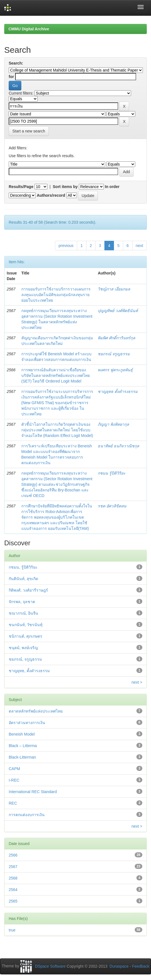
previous (66, 246)
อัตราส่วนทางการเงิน (27, 723)
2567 (13, 867)
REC (13, 803)
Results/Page (21, 187)
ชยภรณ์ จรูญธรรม (114, 354)
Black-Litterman (22, 757)
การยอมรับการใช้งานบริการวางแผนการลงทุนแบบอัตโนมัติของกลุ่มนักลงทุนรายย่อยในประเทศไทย (56, 295)
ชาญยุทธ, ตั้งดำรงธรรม (29, 671)
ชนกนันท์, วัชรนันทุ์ (26, 625)
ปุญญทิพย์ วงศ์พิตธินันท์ (118, 311)
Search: (16, 63)
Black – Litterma (23, 746)
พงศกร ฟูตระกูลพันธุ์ (115, 370)
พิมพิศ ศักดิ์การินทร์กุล (116, 338)
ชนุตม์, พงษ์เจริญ (23, 648)
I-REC (14, 780)
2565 (13, 901)
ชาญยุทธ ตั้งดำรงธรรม (118, 391)
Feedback (141, 966)
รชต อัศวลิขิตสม (112, 506)
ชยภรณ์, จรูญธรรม (25, 659)
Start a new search (29, 131)
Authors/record (51, 195)
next (139, 246)
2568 (13, 878)
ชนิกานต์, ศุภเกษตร (26, 636)
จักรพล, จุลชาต (22, 602)
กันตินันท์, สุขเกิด (23, 579)
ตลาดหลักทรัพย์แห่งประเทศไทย (36, 711)
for (11, 77)
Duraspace (119, 966)
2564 (13, 890)
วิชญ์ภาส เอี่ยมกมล (114, 289)
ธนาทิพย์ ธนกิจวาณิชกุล (118, 446)
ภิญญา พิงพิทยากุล (113, 424)
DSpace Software (50, 966)
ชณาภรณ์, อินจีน (23, 613)
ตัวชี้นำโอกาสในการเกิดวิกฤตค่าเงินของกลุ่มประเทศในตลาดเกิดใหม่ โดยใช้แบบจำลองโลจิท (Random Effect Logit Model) (57, 430)
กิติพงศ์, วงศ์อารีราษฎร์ (28, 590)
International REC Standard (33, 792)
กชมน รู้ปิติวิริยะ (112, 473)
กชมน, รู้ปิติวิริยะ (23, 567)
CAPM (14, 769)
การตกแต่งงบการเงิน (27, 815)
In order (112, 187)
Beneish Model (22, 734)
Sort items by (65, 187)
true (12, 930)
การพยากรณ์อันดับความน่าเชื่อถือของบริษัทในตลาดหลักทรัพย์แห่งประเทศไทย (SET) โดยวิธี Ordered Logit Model (56, 375)
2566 (13, 855)
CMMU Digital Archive (29, 29)
